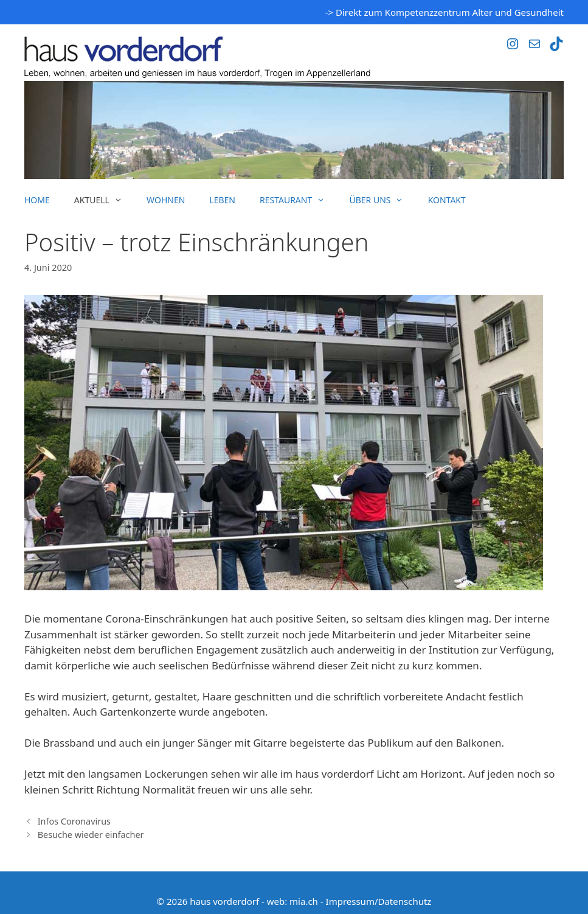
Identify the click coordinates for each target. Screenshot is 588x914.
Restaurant (298, 200)
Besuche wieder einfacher (91, 835)
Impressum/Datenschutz (379, 901)
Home (37, 200)
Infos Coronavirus (74, 821)
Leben (222, 200)
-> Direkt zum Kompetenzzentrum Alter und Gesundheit (444, 12)
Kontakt (447, 200)
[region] (294, 130)
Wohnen (166, 200)
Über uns (382, 200)
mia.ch (304, 901)
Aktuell (104, 200)
